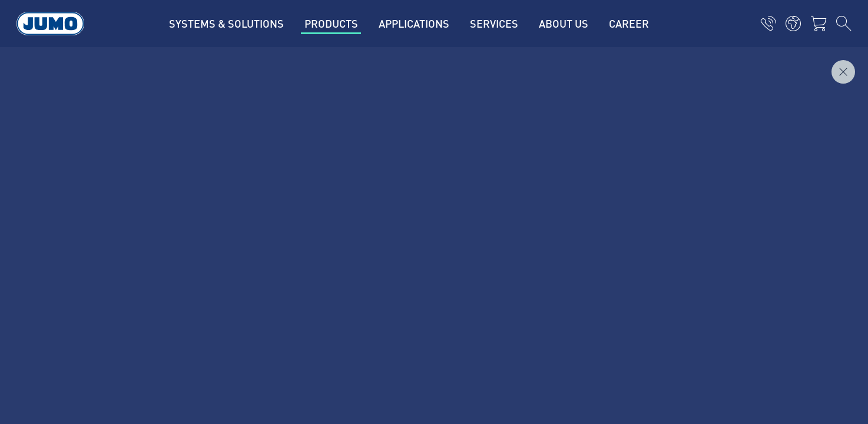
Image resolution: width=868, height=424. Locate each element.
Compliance (124, 352)
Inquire (826, 65)
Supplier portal (305, 171)
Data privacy (125, 306)
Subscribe (731, 212)
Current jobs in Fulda (318, 148)
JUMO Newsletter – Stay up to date (521, 193)
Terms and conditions (144, 329)
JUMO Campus (304, 194)
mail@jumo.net (160, 236)
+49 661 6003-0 (161, 206)
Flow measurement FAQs (325, 240)
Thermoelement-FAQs (319, 217)
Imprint (115, 283)
